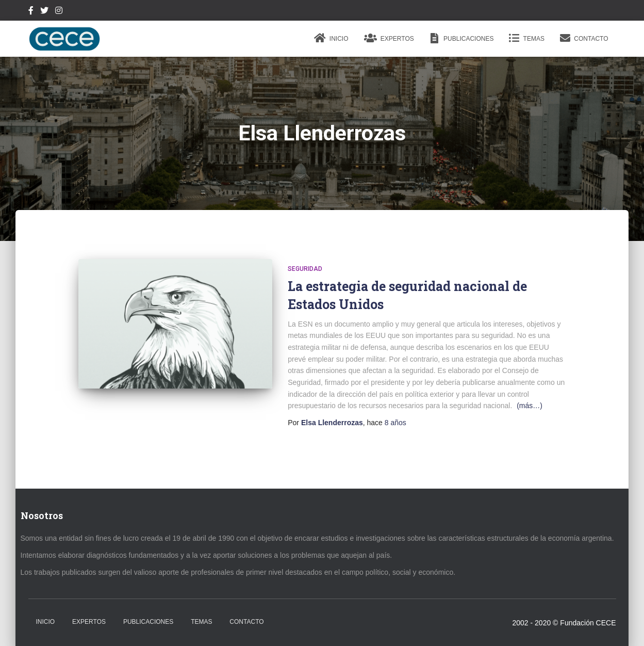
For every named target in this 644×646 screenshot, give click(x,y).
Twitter (44, 12)
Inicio (331, 38)
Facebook (31, 12)
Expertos (389, 38)
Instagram (59, 12)
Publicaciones (462, 38)
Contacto (584, 38)
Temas (526, 38)
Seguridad (305, 269)
